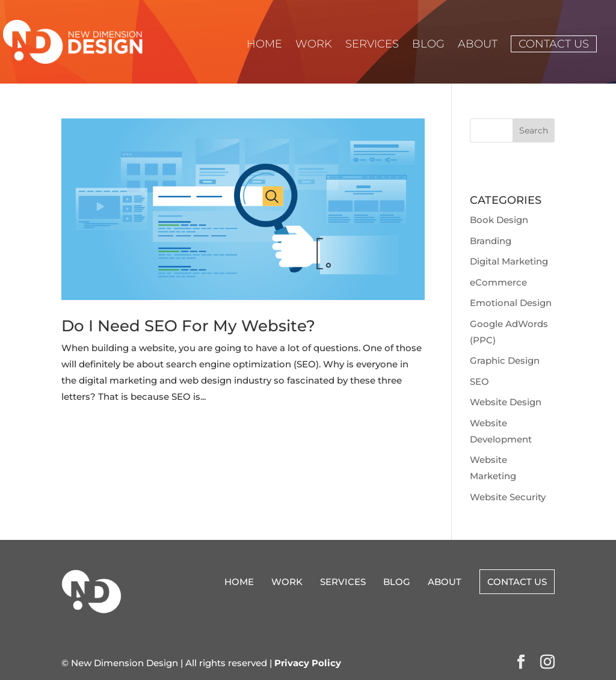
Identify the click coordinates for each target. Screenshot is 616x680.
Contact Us (554, 44)
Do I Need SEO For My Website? (188, 326)
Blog (428, 45)
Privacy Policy (308, 663)
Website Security (508, 497)
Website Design (506, 402)
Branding (491, 241)
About (478, 45)
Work (314, 45)
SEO (479, 381)
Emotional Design (511, 303)
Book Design (499, 220)
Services (372, 45)
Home (264, 45)
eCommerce (498, 282)
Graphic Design (505, 360)
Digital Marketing (509, 261)
